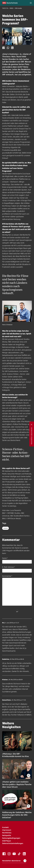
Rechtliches (7, 833)
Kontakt (5, 827)
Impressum (7, 830)
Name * (5, 558)
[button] (31, 3)
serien (5, 528)
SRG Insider (18, 8)
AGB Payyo (7, 841)
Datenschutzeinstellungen (13, 843)
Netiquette (7, 835)
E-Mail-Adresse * (8, 567)
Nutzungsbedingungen (11, 838)
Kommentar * (7, 576)
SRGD (11, 8)
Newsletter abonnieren (14, 861)
